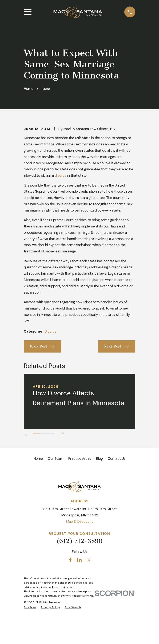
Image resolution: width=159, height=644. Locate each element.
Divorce (50, 366)
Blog (99, 493)
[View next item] (64, 468)
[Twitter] (89, 594)
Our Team (56, 493)
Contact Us (117, 493)
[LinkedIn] (79, 594)
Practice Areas (80, 493)
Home (38, 493)
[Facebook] (70, 594)
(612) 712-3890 (79, 575)
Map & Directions (80, 556)
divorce (61, 210)
